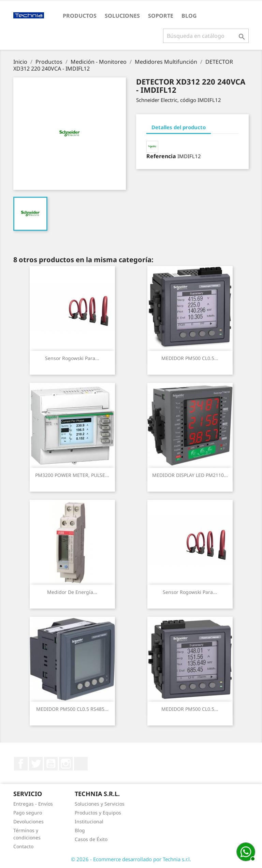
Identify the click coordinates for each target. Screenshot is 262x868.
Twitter (36, 764)
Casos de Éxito (91, 839)
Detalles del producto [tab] (179, 127)
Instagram (66, 764)
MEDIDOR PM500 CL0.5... (190, 358)
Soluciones (122, 16)
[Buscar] (206, 36)
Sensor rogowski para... (72, 358)
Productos (80, 16)
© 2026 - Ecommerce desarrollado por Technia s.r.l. (131, 859)
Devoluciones (28, 821)
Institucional (89, 821)
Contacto (23, 846)
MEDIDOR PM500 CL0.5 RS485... (72, 709)
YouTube (51, 764)
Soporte (161, 16)
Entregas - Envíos (33, 804)
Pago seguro (28, 813)
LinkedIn (81, 764)
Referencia (161, 156)
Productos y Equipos (98, 813)
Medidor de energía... (72, 592)
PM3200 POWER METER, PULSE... (72, 475)
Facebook (21, 764)
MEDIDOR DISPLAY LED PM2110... (190, 475)
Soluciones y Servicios (100, 804)
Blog (189, 16)
